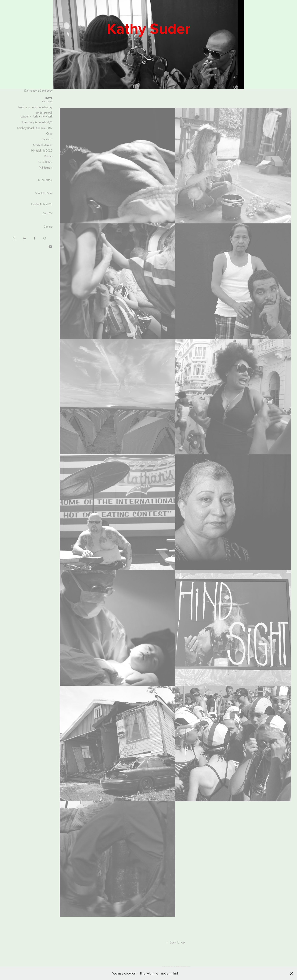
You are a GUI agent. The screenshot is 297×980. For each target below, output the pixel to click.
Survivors (47, 139)
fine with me (149, 973)
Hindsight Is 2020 (42, 150)
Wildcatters (46, 168)
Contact (48, 227)
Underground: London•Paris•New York (37, 115)
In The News (45, 180)
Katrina (48, 156)
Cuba (49, 133)
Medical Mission (43, 145)
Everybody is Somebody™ (37, 122)
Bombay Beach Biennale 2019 (35, 128)
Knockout (47, 101)
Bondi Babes (45, 162)
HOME (49, 98)
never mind (169, 973)
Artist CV (47, 213)
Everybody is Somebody (38, 91)
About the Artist (44, 193)
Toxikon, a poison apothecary (35, 107)
